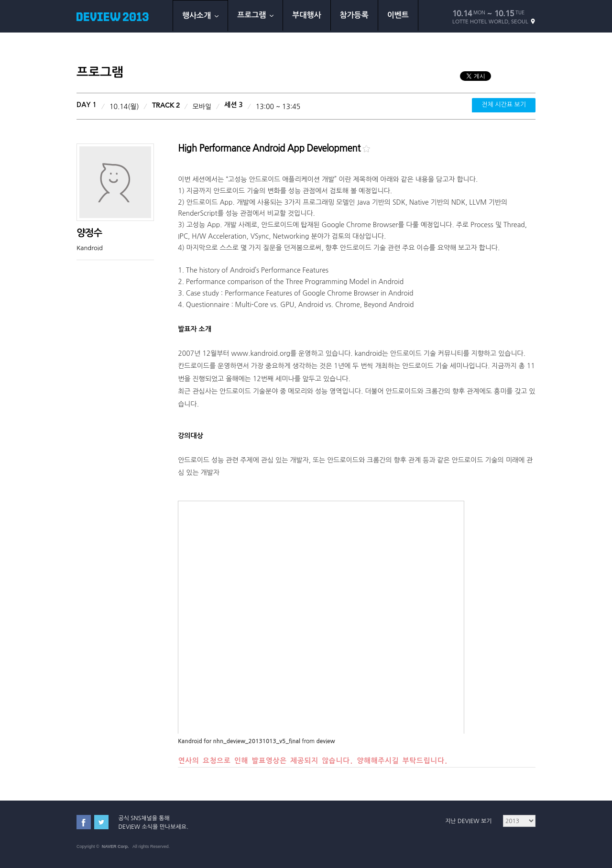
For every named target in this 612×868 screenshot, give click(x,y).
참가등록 (354, 15)
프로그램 (255, 15)
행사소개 (200, 16)
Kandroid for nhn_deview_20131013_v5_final (239, 741)
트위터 (101, 822)
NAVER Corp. (115, 846)
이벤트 (398, 15)
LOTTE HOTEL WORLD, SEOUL (494, 22)
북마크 (366, 149)
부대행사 (306, 15)
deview (326, 741)
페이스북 (84, 822)
